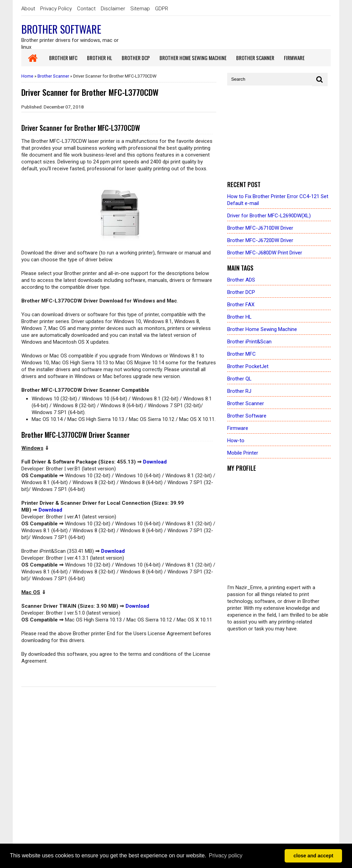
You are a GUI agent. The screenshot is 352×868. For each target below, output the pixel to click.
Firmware (238, 428)
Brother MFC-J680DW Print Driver (265, 253)
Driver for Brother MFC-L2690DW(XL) (269, 216)
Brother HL (239, 317)
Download (155, 462)
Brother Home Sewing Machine (262, 329)
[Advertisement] (279, 134)
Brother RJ (239, 391)
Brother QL (239, 379)
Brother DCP (241, 292)
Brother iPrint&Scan (249, 342)
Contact (86, 9)
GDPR (162, 9)
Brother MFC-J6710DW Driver (260, 228)
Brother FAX (241, 305)
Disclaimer (113, 9)
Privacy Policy (56, 9)
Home (27, 76)
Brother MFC (241, 354)
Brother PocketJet (248, 366)
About (28, 9)
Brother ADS (241, 280)
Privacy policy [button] (225, 855)
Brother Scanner (53, 76)
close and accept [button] (313, 856)
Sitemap (140, 9)
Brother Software (61, 29)
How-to (236, 441)
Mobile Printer (243, 453)
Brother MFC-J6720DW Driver (260, 240)
